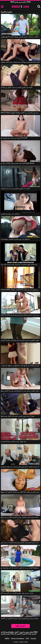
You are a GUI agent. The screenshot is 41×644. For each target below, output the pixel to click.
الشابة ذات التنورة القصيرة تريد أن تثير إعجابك (15, 189)
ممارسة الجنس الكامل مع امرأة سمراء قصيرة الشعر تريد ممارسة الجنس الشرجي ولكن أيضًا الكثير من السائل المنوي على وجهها (21, 492)
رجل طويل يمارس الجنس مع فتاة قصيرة (14, 441)
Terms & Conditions (18, 639)
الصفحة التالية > (20, 626)
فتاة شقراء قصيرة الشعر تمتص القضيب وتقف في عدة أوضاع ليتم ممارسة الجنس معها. (21, 391)
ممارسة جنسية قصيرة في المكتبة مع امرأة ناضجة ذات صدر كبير (21, 543)
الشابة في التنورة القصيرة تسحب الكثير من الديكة (17, 87)
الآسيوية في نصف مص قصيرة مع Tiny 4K (14, 138)
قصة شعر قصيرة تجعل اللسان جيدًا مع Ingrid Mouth (17, 163)
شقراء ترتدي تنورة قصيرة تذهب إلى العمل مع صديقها (18, 416)
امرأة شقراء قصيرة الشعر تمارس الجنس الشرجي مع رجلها (20, 517)
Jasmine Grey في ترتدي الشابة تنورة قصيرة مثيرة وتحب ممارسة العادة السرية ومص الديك (21, 315)
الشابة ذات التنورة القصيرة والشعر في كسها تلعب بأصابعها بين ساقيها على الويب (21, 366)
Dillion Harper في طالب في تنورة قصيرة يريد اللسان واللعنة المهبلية (21, 113)
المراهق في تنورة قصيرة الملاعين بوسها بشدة (15, 239)
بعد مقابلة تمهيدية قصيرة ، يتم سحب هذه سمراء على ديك (19, 264)
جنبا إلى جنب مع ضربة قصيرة (10, 214)
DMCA (7, 639)
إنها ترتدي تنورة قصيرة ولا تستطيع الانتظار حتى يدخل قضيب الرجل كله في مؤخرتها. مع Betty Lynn (21, 568)
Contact (33, 639)
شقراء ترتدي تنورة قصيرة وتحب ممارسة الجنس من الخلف (20, 618)
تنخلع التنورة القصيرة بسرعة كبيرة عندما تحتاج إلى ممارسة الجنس (21, 340)
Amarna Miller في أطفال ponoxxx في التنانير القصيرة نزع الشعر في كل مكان (21, 290)
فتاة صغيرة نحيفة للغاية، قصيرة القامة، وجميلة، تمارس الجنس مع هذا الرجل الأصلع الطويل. (21, 37)
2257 (27, 639)
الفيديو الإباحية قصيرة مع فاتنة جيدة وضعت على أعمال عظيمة (20, 62)
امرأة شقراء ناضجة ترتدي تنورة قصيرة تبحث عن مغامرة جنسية (21, 467)
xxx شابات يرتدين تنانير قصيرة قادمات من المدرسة (17, 593)
